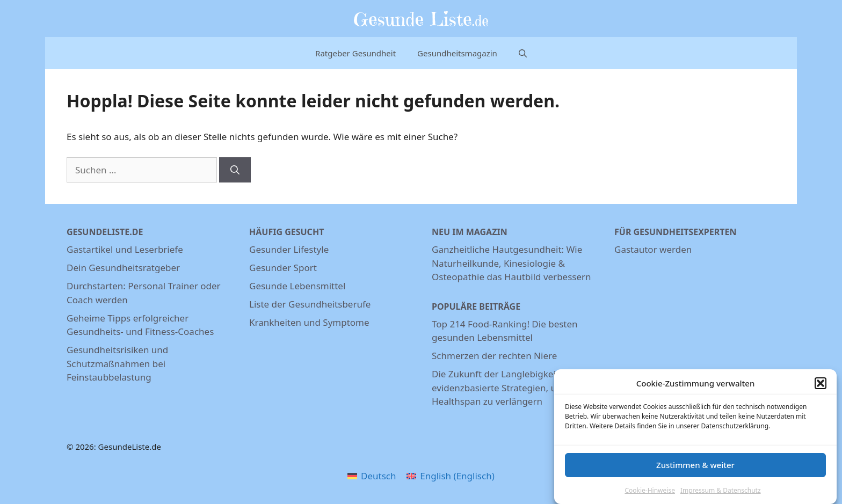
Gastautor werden (653, 249)
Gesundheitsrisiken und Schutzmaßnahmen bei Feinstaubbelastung (117, 363)
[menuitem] (372, 476)
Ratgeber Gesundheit (355, 53)
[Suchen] (235, 170)
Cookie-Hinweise (649, 492)
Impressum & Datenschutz (721, 492)
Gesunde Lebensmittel (297, 286)
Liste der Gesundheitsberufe (310, 304)
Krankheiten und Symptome (309, 322)
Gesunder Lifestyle (289, 249)
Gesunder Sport (283, 268)
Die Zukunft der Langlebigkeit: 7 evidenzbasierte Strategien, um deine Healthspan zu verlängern (511, 388)
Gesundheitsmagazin (457, 53)
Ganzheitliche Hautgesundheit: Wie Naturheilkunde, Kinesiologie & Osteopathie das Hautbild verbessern (511, 263)
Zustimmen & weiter (695, 468)
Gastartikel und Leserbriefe (125, 249)
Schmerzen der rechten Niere (494, 356)
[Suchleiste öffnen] (523, 53)
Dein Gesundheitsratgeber (123, 268)
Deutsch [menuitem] (378, 476)
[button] (821, 386)
